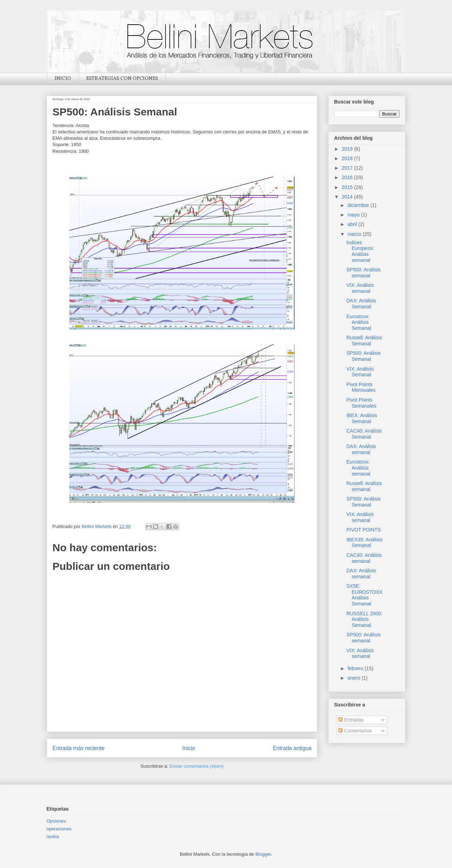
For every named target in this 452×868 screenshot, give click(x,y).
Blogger (263, 854)
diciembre (359, 205)
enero (354, 678)
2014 (348, 197)
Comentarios (355, 731)
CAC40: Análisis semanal (364, 558)
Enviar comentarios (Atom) (196, 766)
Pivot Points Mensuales (361, 387)
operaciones (59, 829)
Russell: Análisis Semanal (364, 341)
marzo (355, 234)
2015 (348, 187)
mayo (354, 215)
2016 (348, 177)
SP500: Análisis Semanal (363, 356)
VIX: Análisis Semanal (360, 372)
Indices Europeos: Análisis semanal (360, 251)
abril (353, 224)
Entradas (351, 720)
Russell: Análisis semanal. (364, 486)
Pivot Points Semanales (361, 403)
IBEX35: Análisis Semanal (365, 543)
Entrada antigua (292, 748)
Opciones (56, 821)
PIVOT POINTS (364, 530)
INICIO (63, 79)
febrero (356, 668)
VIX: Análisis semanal (360, 288)
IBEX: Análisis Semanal (362, 418)
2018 (348, 158)
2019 (348, 149)
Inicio (189, 748)
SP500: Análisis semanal (363, 273)
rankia (53, 836)
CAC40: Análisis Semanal (364, 434)
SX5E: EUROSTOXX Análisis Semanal (365, 595)
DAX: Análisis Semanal (361, 304)
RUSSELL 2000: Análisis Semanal (364, 619)
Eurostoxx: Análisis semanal (358, 468)
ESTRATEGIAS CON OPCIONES (122, 79)
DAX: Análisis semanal (361, 449)
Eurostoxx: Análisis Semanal (359, 322)
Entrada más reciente (79, 748)
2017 (348, 168)
